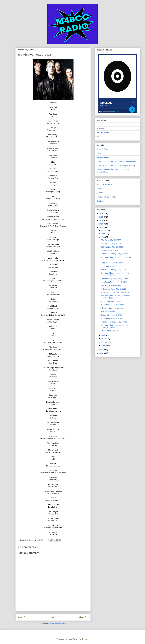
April (103, 335)
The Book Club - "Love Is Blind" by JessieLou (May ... (114, 326)
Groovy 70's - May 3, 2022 (111, 315)
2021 (102, 350)
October (105, 230)
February (105, 342)
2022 (102, 227)
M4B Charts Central (104, 184)
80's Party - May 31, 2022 (111, 240)
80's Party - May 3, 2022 (111, 312)
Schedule (100, 128)
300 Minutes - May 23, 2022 (112, 266)
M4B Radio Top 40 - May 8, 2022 (114, 282)
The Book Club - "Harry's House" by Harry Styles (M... (115, 274)
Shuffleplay (101, 201)
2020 (102, 353)
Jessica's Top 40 (103, 189)
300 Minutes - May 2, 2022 (111, 318)
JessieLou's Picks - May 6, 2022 (114, 285)
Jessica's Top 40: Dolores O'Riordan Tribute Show (116, 162)
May (103, 237)
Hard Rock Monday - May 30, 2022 (115, 254)
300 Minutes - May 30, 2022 (112, 247)
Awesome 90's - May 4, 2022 (112, 305)
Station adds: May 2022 (110, 331)
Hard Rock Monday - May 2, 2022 (114, 322)
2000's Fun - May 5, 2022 (111, 301)
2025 (102, 217)
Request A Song (103, 132)
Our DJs (100, 124)
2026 (102, 214)
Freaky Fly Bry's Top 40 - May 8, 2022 (116, 292)
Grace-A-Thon (102, 149)
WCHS (99, 153)
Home (54, 617)
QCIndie (100, 193)
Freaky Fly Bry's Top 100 (106, 197)
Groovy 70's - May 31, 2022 (112, 243)
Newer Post (23, 617)
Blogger (85, 639)
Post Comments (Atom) (58, 624)
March (104, 339)
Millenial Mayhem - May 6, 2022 (113, 289)
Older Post (84, 617)
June (104, 234)
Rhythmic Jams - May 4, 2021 (113, 308)
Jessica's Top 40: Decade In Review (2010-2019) (116, 166)
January (105, 345)
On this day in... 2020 (109, 250)
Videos (99, 137)
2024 (102, 220)
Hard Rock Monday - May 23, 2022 (115, 270)
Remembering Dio (104, 157)
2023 (102, 224)
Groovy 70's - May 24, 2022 (112, 263)
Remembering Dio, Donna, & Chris (115, 279)
